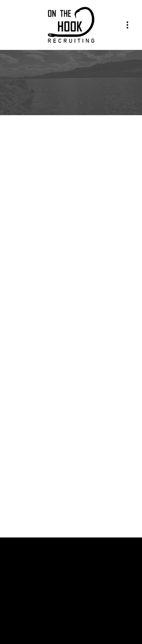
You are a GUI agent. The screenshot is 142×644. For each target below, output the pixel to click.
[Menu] (127, 25)
